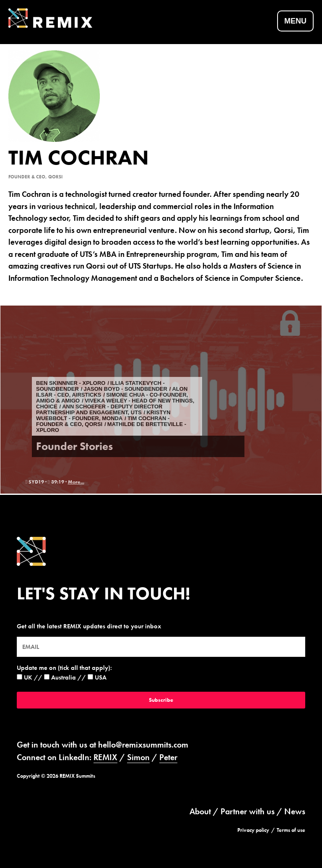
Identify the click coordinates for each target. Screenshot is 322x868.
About (200, 811)
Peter (168, 757)
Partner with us (248, 811)
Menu (295, 21)
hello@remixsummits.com (143, 745)
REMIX (105, 757)
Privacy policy (253, 830)
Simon (138, 757)
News (295, 811)
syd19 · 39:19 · (47, 482)
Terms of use (291, 830)
